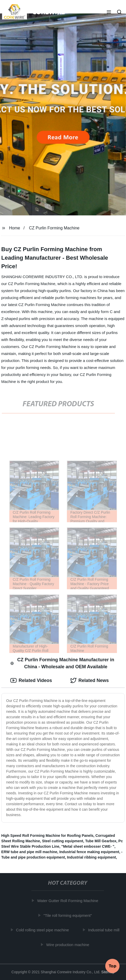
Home (15, 228)
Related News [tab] (90, 680)
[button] (109, 12)
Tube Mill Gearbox (101, 841)
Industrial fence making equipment (89, 852)
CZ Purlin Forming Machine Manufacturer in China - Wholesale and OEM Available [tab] (62, 663)
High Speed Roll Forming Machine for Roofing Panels (47, 836)
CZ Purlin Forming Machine (54, 228)
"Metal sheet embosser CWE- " (88, 846)
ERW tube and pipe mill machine (29, 852)
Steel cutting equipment (63, 841)
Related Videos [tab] (31, 680)
